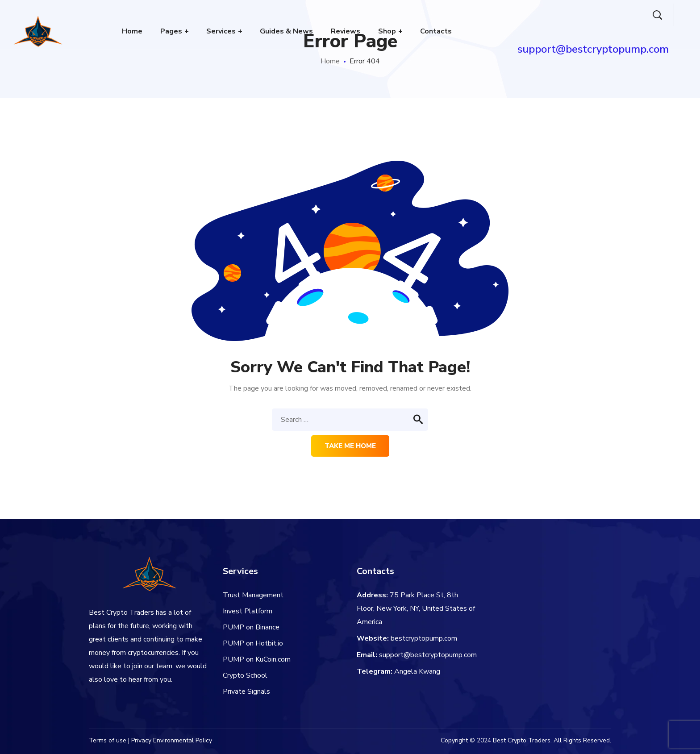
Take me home (350, 446)
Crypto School (245, 675)
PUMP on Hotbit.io (253, 643)
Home (330, 61)
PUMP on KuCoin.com (257, 659)
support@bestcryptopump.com (428, 655)
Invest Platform (248, 611)
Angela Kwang (417, 671)
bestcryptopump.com (424, 638)
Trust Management (253, 595)
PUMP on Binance (251, 627)
